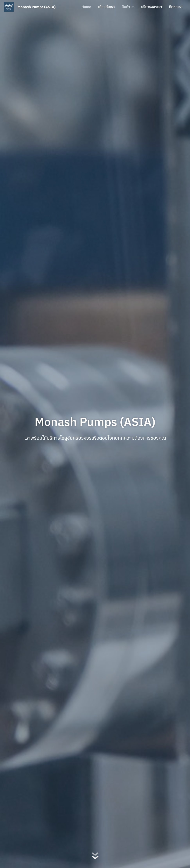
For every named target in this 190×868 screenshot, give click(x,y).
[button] (132, 7)
